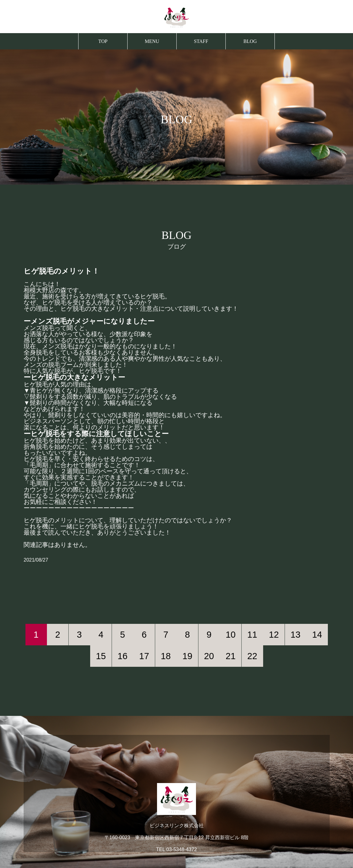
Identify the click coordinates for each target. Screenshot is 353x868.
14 (317, 635)
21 (231, 656)
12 (274, 635)
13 (295, 635)
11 (252, 635)
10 (231, 635)
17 (144, 656)
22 (252, 656)
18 (166, 656)
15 (101, 656)
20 (209, 656)
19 (187, 656)
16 (122, 656)
